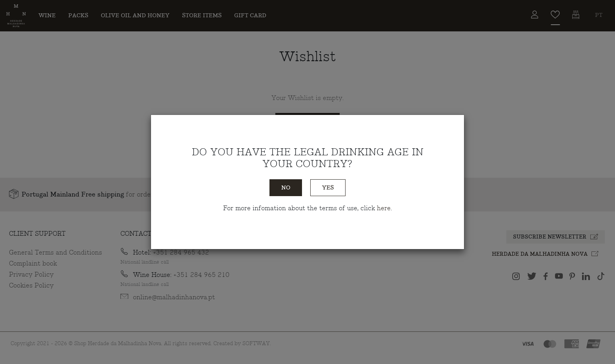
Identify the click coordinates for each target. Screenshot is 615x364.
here (384, 208)
